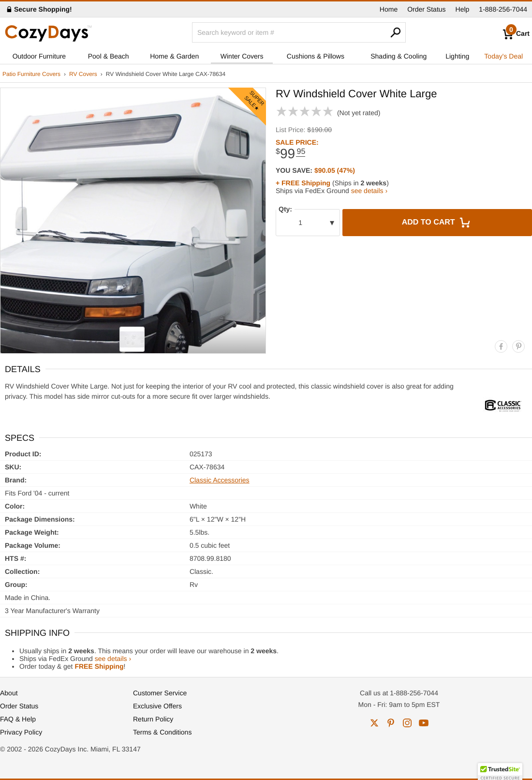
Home (389, 9)
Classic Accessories (220, 480)
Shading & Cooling (399, 56)
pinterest (391, 723)
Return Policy (153, 719)
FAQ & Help (18, 719)
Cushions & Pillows (316, 56)
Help (463, 9)
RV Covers (83, 74)
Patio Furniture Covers (31, 74)
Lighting (457, 56)
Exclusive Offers (157, 706)
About (9, 693)
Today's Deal (503, 56)
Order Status (426, 9)
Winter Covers (242, 56)
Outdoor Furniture (39, 56)
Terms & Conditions (162, 732)
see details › (369, 191)
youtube (424, 723)
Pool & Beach (109, 56)
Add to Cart (437, 223)
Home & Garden (174, 56)
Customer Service (160, 693)
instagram (407, 723)
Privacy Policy (21, 732)
